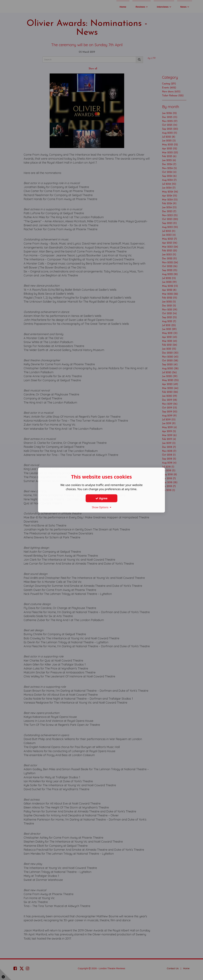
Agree (101, 498)
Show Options (101, 507)
